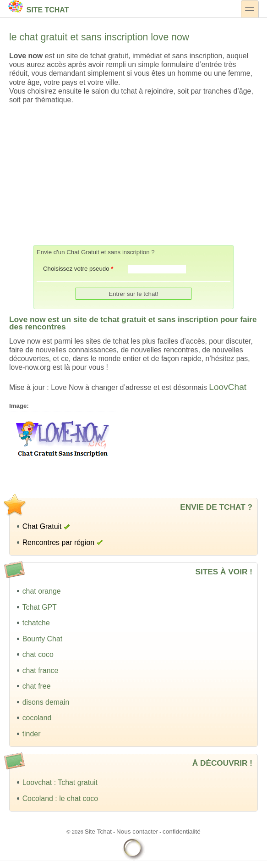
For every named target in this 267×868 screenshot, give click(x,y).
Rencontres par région (59, 542)
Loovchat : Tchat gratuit (60, 782)
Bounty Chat (43, 639)
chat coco (38, 654)
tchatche (36, 623)
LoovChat (228, 387)
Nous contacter (137, 832)
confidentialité (182, 832)
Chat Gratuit (42, 526)
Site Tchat (38, 7)
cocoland (37, 718)
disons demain (46, 702)
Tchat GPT (40, 607)
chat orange (42, 591)
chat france (41, 670)
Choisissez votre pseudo (78, 269)
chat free (37, 686)
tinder (32, 734)
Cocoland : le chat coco (60, 798)
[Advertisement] (133, 175)
